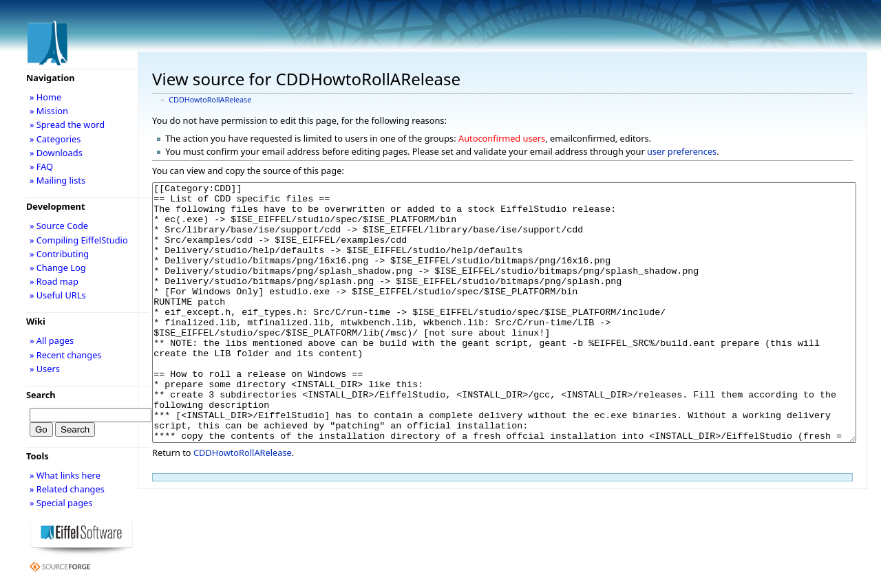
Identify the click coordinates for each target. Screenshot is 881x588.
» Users (45, 369)
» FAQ (41, 166)
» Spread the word (67, 124)
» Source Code (59, 226)
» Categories (55, 139)
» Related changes (67, 489)
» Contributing (59, 254)
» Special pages (61, 503)
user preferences (682, 151)
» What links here (65, 475)
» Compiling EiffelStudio (79, 240)
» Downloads (56, 153)
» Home (45, 97)
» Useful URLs (58, 295)
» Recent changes (66, 355)
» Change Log (58, 268)
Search (41, 395)
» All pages (52, 340)
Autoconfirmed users (502, 138)
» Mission (49, 111)
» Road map (54, 281)
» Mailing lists (57, 180)
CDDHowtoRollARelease (210, 100)
